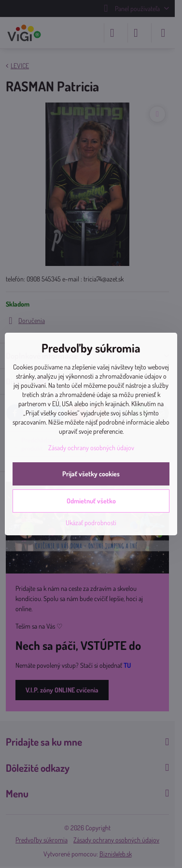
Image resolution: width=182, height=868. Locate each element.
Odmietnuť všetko (91, 501)
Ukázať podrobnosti (91, 522)
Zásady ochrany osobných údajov (91, 448)
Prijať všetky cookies (91, 474)
